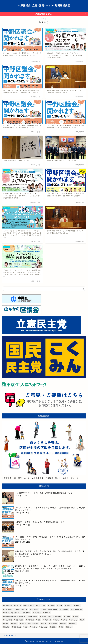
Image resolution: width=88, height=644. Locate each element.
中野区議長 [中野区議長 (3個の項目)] (38, 613)
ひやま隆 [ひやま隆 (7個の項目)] (18, 606)
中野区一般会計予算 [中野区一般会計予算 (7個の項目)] (21, 609)
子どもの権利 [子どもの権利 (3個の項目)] (8, 620)
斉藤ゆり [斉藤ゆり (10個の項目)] (15, 623)
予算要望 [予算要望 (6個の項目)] (68, 616)
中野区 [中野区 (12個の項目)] (78, 606)
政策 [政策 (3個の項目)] (83, 620)
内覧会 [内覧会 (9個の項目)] (76, 616)
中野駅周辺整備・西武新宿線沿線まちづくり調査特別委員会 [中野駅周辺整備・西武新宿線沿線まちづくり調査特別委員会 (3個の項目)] (21, 616)
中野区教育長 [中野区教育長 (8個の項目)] (35, 609)
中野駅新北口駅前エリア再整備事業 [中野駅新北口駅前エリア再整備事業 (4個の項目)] (51, 616)
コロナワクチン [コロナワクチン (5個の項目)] (29, 606)
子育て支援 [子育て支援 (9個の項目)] (31, 620)
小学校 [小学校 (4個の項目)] (65, 620)
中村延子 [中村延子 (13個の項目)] (69, 606)
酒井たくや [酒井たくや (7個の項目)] (44, 627)
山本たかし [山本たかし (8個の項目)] (74, 620)
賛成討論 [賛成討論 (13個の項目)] (34, 627)
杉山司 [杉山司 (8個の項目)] (45, 623)
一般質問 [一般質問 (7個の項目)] (52, 606)
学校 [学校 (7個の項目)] (39, 620)
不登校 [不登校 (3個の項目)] (61, 606)
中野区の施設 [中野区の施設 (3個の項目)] (8, 609)
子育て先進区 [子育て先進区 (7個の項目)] (20, 620)
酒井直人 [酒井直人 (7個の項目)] (54, 627)
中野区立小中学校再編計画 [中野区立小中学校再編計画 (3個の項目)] (50, 609)
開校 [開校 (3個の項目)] (62, 627)
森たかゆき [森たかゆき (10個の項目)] (54, 623)
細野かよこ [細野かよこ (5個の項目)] (73, 623)
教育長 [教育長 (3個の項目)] (6, 623)
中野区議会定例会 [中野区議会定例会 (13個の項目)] (77, 609)
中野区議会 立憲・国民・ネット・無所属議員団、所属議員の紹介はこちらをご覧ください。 (44, 450)
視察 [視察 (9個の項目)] (26, 627)
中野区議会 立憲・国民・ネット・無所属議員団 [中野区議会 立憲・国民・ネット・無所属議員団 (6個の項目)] (17, 613)
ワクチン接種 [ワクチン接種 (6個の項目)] (42, 606)
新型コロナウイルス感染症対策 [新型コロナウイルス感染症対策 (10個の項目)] (30, 623)
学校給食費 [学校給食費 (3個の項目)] (48, 620)
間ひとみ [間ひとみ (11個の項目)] (70, 627)
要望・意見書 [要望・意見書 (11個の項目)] (17, 627)
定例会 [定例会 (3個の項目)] (57, 620)
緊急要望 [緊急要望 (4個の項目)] (7, 627)
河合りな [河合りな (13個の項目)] (64, 623)
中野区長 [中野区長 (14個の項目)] (47, 613)
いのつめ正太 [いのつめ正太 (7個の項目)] (8, 606)
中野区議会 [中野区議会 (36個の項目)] (65, 609)
